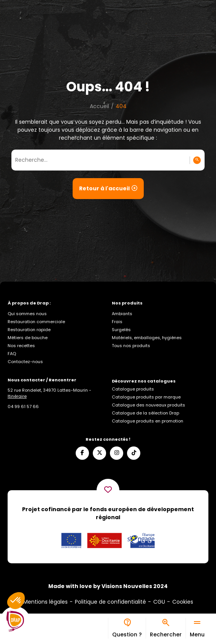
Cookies (183, 602)
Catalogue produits (133, 389)
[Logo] (15, 622)
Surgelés (121, 330)
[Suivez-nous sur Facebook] (82, 453)
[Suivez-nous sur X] (99, 453)
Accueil (99, 106)
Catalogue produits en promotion (148, 421)
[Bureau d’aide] (127, 628)
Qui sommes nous (27, 314)
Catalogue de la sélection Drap (145, 413)
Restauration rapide (29, 330)
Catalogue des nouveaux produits (148, 405)
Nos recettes (21, 346)
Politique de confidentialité (110, 602)
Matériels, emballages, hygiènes (147, 338)
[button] (16, 601)
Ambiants (122, 314)
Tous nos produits (131, 346)
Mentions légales (45, 602)
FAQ (12, 354)
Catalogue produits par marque (146, 397)
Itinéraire (17, 396)
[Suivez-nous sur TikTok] (134, 453)
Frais (117, 322)
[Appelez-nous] (23, 406)
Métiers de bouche (28, 338)
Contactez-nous (25, 362)
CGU (159, 602)
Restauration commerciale (36, 322)
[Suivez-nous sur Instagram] (117, 453)
